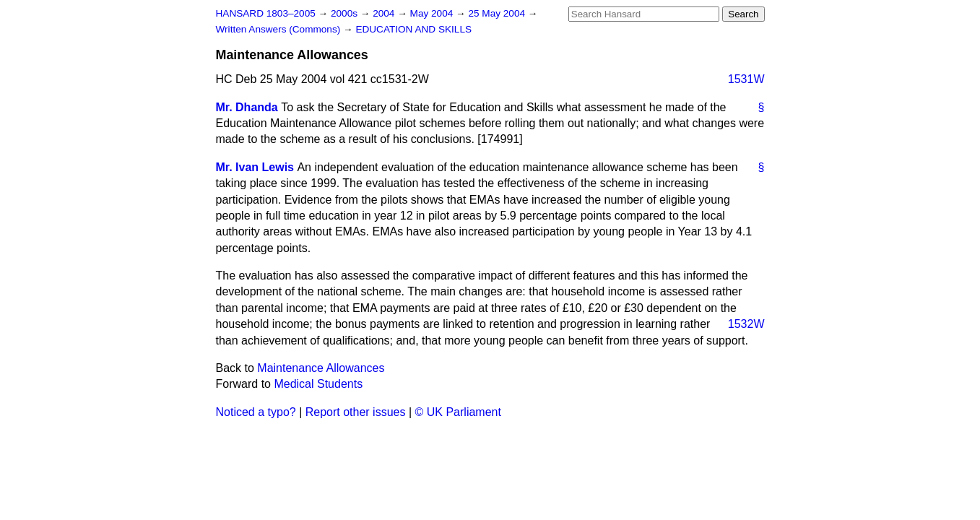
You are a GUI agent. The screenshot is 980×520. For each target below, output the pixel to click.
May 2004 (433, 13)
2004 (385, 13)
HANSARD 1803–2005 (266, 13)
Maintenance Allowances (321, 368)
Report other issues (356, 412)
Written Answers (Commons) (280, 29)
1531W (746, 79)
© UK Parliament (458, 412)
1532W (746, 324)
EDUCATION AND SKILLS (413, 29)
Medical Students (318, 384)
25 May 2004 (498, 13)
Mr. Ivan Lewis (255, 167)
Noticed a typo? (256, 412)
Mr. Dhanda (247, 107)
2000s (346, 13)
